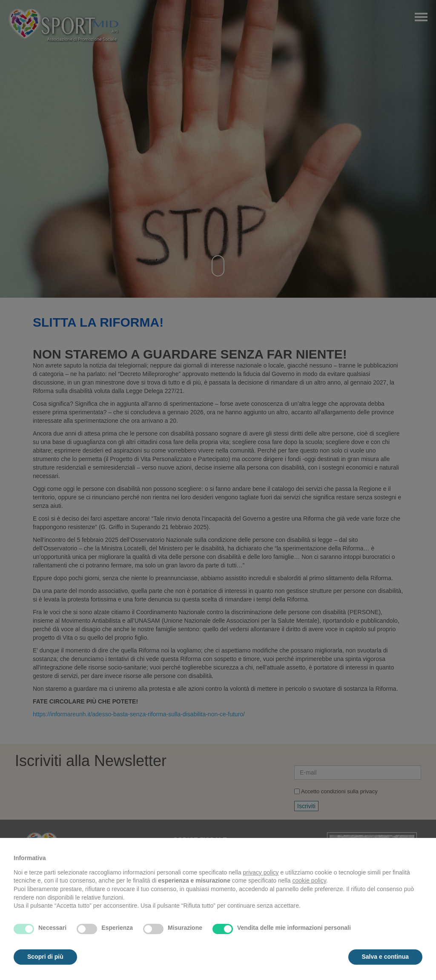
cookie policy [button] (309, 880)
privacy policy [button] (261, 872)
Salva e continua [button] (385, 957)
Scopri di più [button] (45, 957)
